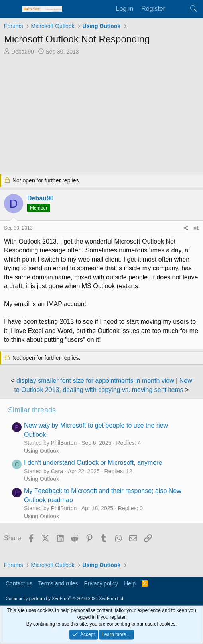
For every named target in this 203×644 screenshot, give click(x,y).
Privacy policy (101, 583)
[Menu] (11, 9)
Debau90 (23, 52)
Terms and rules (58, 583)
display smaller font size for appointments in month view (95, 381)
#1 (196, 228)
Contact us (19, 583)
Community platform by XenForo (65, 598)
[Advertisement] (101, 115)
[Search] (193, 9)
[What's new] (177, 9)
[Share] (186, 228)
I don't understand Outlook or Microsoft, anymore (93, 463)
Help (130, 583)
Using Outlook (41, 451)
